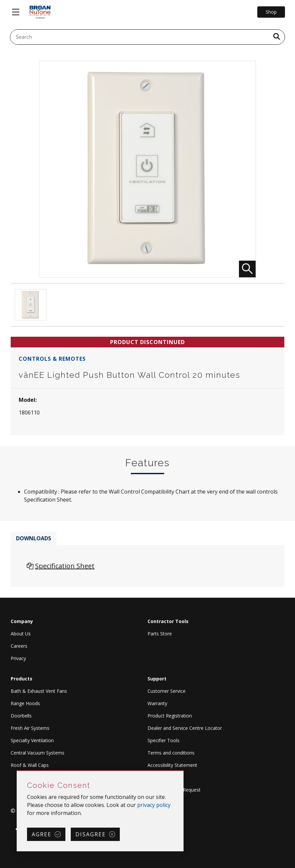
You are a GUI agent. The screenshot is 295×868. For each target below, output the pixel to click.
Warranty (157, 703)
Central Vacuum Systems (38, 753)
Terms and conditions (171, 753)
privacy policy (154, 805)
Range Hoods (25, 703)
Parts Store (160, 634)
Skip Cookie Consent (17, 771)
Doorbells (21, 716)
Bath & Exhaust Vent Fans (39, 691)
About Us (21, 634)
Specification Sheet (65, 566)
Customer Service (167, 691)
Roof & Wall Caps (30, 765)
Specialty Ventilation (32, 740)
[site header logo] (40, 12)
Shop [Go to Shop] (271, 12)
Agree (42, 834)
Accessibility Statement (172, 765)
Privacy (18, 658)
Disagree (91, 834)
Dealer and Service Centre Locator (185, 728)
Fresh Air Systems (30, 728)
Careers (19, 646)
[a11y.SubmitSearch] (277, 37)
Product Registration (170, 716)
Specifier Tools (164, 740)
